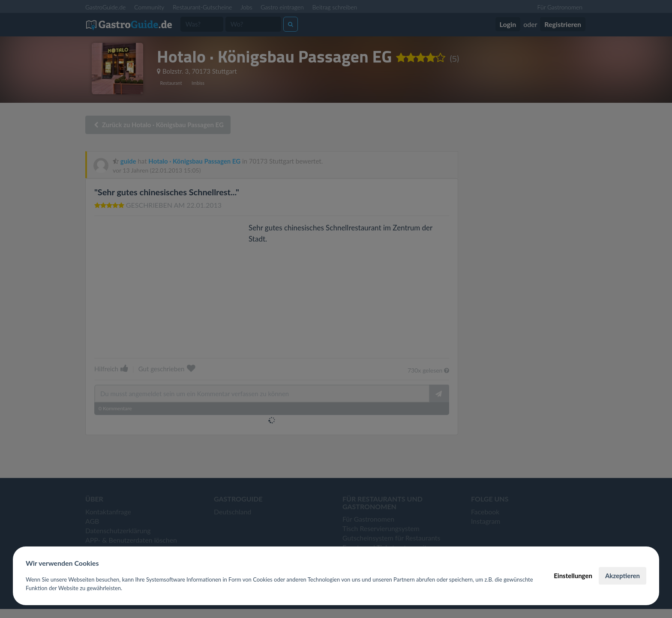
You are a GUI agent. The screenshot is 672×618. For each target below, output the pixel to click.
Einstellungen (573, 576)
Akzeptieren (622, 576)
